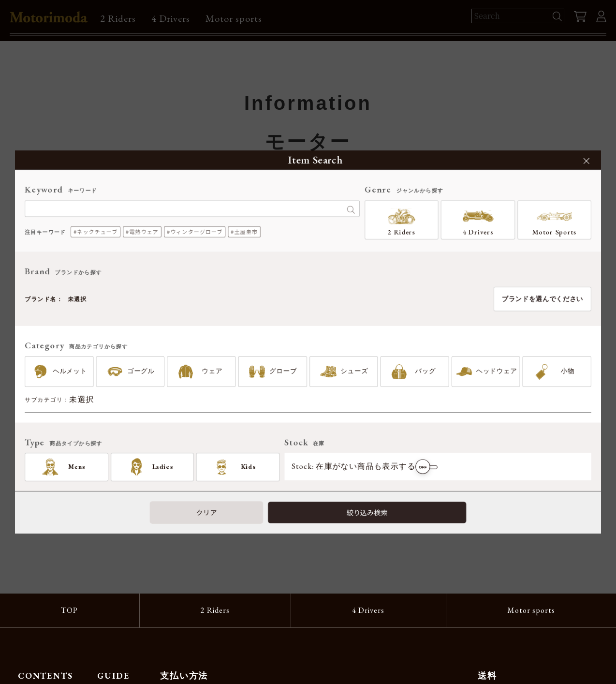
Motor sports (234, 18)
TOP (69, 610)
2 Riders (118, 18)
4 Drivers (171, 18)
